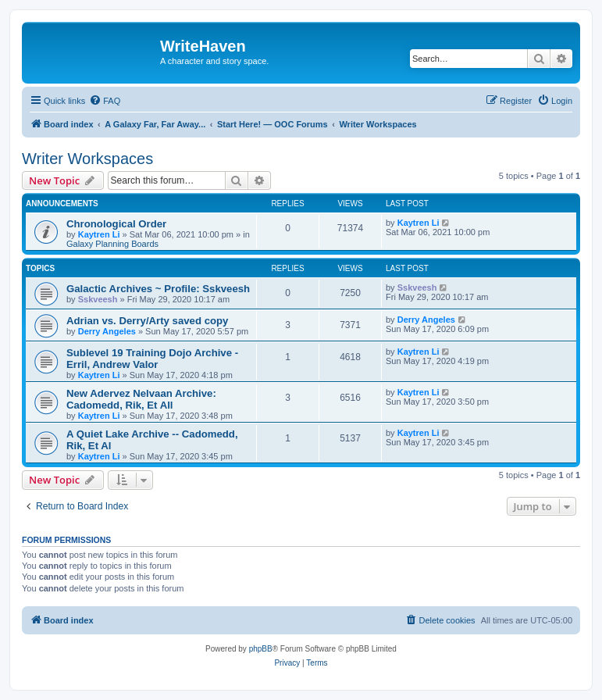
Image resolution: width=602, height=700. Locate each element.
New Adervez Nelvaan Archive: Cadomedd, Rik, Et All (141, 399)
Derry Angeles (107, 331)
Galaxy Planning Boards (112, 244)
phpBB (261, 649)
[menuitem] (105, 101)
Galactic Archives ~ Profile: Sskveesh (158, 289)
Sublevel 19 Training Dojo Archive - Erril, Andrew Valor (152, 359)
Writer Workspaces (87, 159)
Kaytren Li (99, 234)
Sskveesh (98, 299)
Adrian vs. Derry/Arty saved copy (147, 321)
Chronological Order (116, 224)
